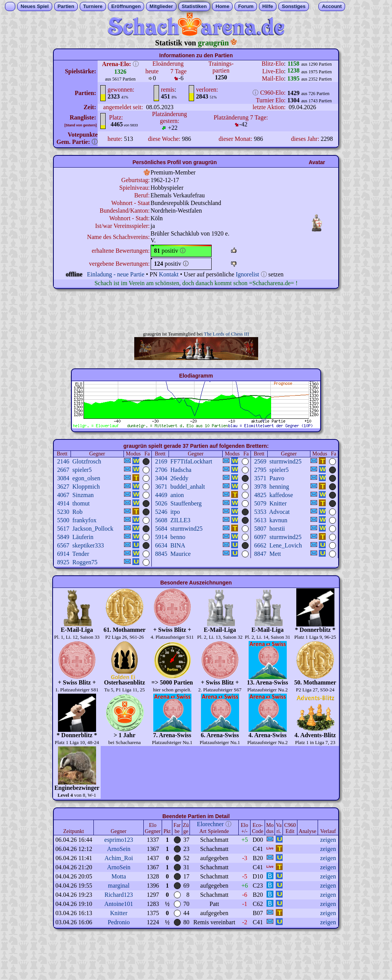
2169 (161, 461)
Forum (246, 6)
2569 (260, 461)
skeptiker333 (88, 545)
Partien (66, 6)
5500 (63, 520)
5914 (161, 537)
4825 (260, 495)
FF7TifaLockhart (191, 461)
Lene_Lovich (285, 545)
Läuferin (83, 537)
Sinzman (83, 495)
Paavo (277, 478)
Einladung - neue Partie (116, 274)
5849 (63, 537)
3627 (63, 487)
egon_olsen (86, 478)
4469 (161, 495)
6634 (161, 545)
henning (279, 487)
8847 (260, 554)
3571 (260, 478)
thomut (81, 503)
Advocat (280, 512)
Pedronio (119, 922)
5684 (161, 529)
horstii (277, 529)
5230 (63, 512)
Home (222, 6)
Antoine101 (119, 904)
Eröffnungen (126, 6)
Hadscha (181, 470)
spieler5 (82, 470)
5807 (260, 529)
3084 (63, 478)
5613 (260, 520)
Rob (78, 512)
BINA (178, 545)
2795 (260, 470)
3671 (161, 487)
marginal (119, 886)
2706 (161, 470)
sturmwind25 (285, 461)
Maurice (181, 554)
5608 (161, 520)
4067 (63, 495)
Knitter (278, 503)
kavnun (278, 520)
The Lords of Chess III (227, 334)
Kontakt (169, 274)
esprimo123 (119, 840)
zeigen (328, 840)
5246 (161, 512)
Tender (81, 554)
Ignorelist (247, 274)
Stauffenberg (186, 503)
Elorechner (210, 824)
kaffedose (281, 495)
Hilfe (268, 6)
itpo (175, 512)
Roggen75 (85, 562)
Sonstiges (294, 6)
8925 (63, 562)
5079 (260, 503)
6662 (260, 545)
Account (332, 6)
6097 (260, 537)
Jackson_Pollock (93, 529)
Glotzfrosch (87, 461)
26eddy (179, 478)
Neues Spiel (35, 6)
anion (177, 495)
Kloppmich (86, 487)
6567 (63, 545)
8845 (161, 554)
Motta (119, 876)
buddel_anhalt (188, 487)
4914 (63, 503)
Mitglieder (161, 6)
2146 (63, 461)
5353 (260, 512)
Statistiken (194, 6)
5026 (161, 503)
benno (178, 537)
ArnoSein (119, 849)
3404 (161, 478)
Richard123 (119, 895)
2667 (63, 470)
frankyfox (84, 520)
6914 (63, 554)
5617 (63, 529)
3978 (260, 487)
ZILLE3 (180, 520)
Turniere (93, 6)
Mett (275, 554)
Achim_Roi (119, 858)
